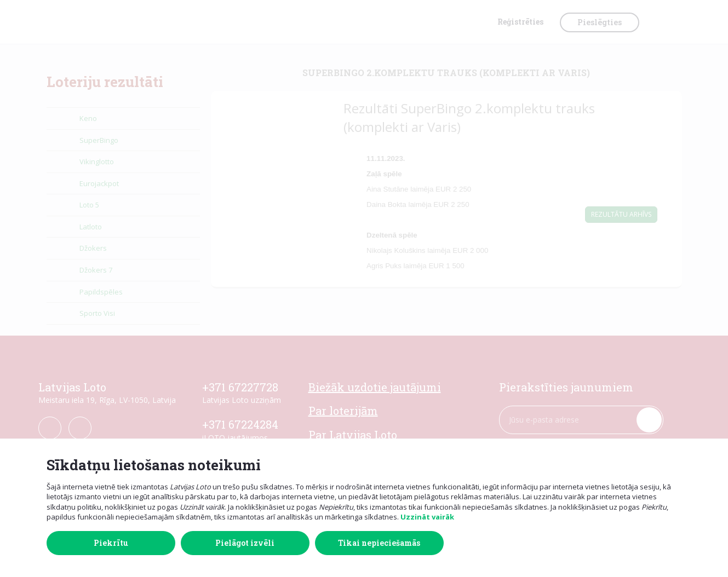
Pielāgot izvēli (245, 543)
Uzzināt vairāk (427, 517)
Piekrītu (111, 543)
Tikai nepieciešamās (379, 543)
